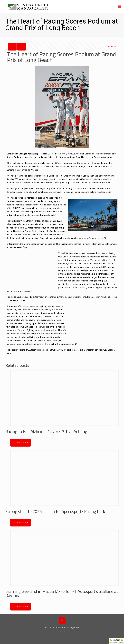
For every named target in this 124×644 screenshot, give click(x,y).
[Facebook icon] (60, 632)
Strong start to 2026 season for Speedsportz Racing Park (55, 511)
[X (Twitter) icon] (64, 632)
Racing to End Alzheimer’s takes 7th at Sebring (46, 432)
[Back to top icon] (62, 621)
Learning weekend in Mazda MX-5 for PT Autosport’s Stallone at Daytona (62, 593)
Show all (111, 47)
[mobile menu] (120, 7)
